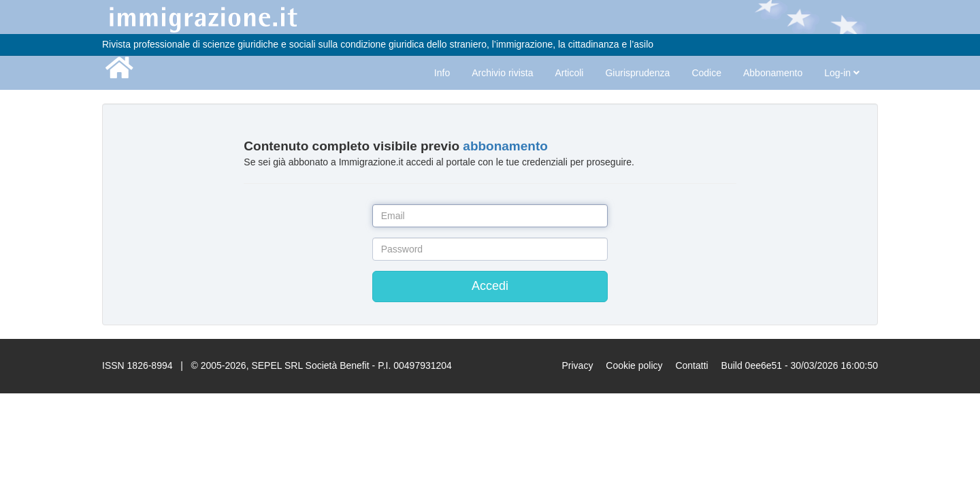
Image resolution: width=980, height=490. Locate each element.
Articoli (569, 73)
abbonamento (505, 146)
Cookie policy (634, 365)
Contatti (691, 365)
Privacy (577, 365)
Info (442, 73)
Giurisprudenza (637, 73)
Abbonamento (773, 73)
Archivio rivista (502, 73)
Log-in (842, 73)
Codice (706, 73)
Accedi (490, 286)
